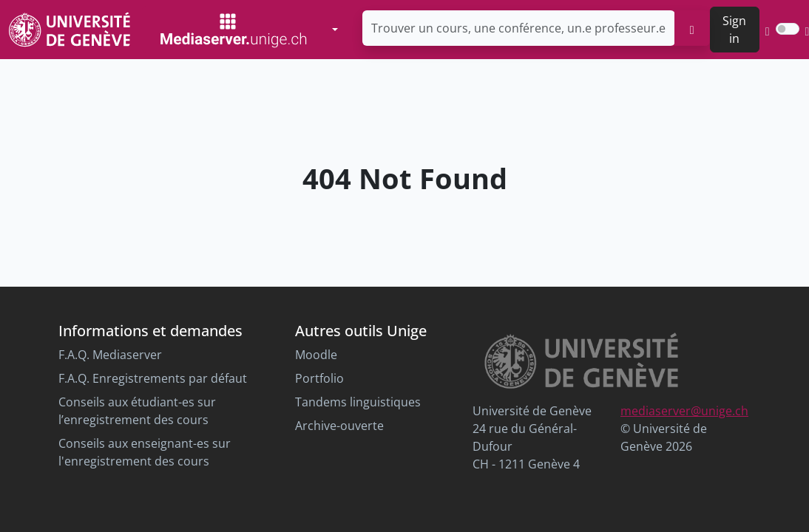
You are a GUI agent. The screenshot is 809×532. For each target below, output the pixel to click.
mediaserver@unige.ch (684, 411)
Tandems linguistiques (358, 402)
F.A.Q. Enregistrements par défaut (153, 378)
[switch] (788, 29)
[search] (692, 28)
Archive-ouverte (339, 426)
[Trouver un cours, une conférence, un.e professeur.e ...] (519, 28)
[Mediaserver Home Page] (234, 30)
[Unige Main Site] (70, 29)
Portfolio (319, 378)
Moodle (316, 355)
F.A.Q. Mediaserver (110, 355)
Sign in (734, 30)
